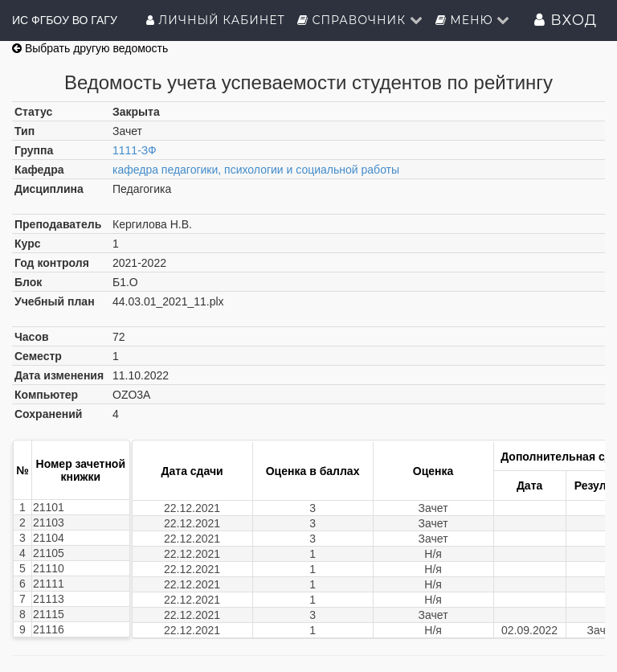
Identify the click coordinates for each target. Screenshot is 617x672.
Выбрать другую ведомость (90, 48)
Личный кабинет (216, 20)
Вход (566, 20)
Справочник (360, 20)
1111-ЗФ (135, 150)
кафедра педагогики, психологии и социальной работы (256, 170)
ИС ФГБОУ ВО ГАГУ (65, 20)
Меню (473, 20)
